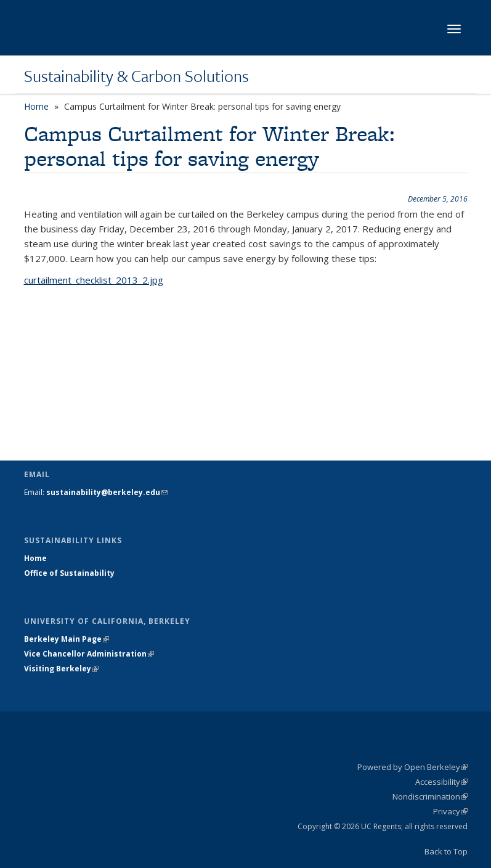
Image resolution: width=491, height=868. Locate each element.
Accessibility (441, 782)
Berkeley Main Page (67, 639)
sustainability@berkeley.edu (107, 492)
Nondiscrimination (430, 796)
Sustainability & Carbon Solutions (136, 76)
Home (36, 106)
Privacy (450, 811)
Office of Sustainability (69, 573)
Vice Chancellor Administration (89, 654)
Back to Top (446, 851)
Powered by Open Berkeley (412, 767)
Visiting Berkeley (61, 669)
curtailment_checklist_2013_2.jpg (94, 280)
